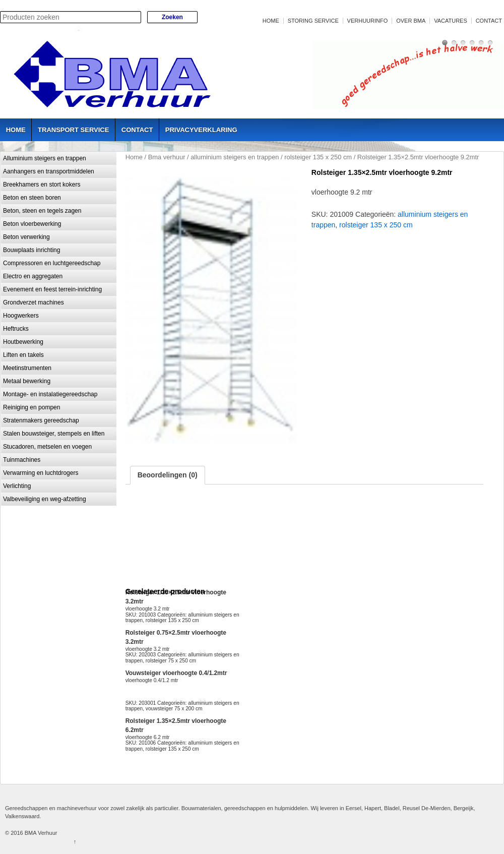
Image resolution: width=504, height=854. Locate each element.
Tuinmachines (22, 460)
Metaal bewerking (27, 381)
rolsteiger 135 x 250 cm (318, 157)
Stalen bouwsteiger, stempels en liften (54, 434)
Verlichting (17, 486)
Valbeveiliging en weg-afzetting (45, 499)
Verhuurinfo (368, 21)
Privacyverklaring (201, 130)
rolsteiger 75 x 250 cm (171, 661)
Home (271, 21)
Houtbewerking (23, 342)
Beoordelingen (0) (168, 475)
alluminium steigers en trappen (235, 157)
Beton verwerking (26, 237)
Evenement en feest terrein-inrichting (52, 289)
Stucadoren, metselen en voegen (47, 447)
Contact (489, 21)
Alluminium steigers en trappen (45, 158)
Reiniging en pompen (31, 407)
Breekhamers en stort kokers (42, 185)
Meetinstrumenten (27, 368)
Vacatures (451, 21)
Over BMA (411, 21)
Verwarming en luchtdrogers (41, 473)
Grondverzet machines (34, 302)
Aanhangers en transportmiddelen (49, 171)
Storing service (313, 21)
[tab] (168, 475)
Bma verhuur (167, 157)
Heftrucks (16, 329)
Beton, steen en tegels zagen (42, 211)
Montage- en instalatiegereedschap (50, 394)
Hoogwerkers (21, 316)
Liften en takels (23, 355)
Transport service (73, 130)
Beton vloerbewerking (32, 224)
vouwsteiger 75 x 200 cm (174, 709)
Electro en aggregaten (33, 276)
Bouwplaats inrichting (31, 250)
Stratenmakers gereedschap (41, 420)
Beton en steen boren (32, 198)
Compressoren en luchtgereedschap (52, 263)
